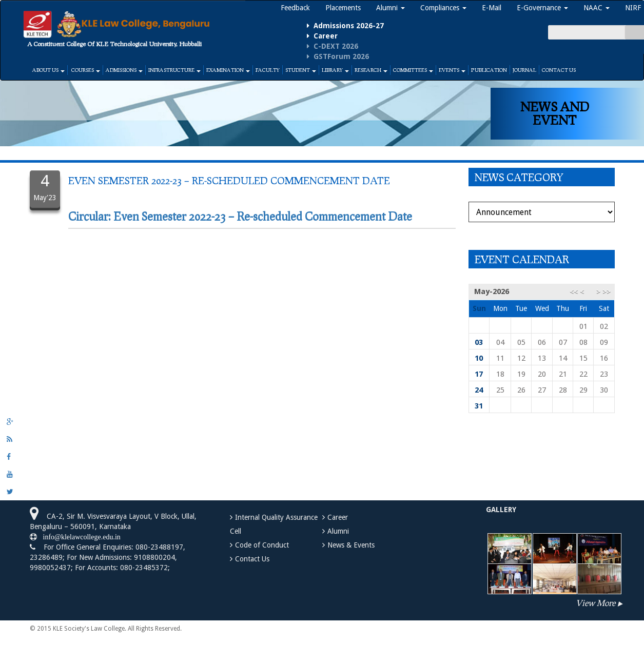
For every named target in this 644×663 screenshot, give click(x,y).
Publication (489, 70)
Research (371, 70)
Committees (413, 70)
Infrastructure (174, 70)
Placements (343, 8)
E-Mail (492, 8)
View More (596, 603)
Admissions (124, 70)
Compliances (443, 8)
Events (452, 70)
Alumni (391, 8)
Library (335, 70)
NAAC (597, 8)
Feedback (295, 8)
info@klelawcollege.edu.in (79, 537)
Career (338, 517)
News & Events (351, 545)
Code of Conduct (262, 545)
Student (301, 70)
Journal (524, 70)
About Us (48, 70)
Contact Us (559, 70)
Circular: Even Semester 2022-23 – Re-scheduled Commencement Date (240, 216)
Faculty (268, 70)
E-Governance (542, 8)
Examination (228, 70)
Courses (85, 70)
